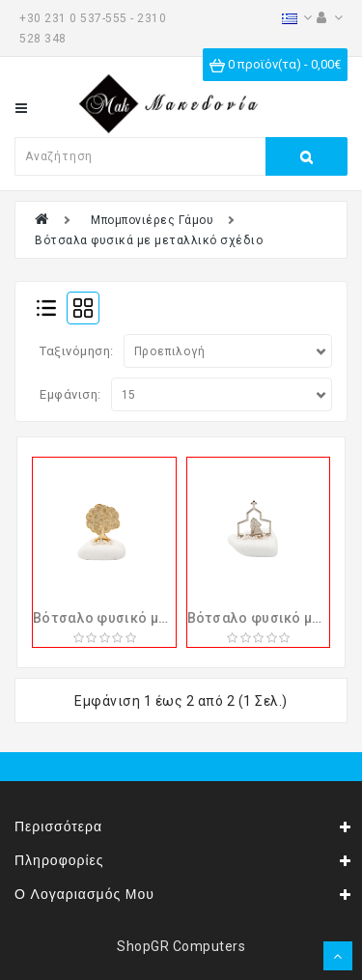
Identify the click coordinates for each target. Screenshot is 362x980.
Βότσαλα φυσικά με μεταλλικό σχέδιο (149, 240)
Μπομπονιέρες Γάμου (152, 220)
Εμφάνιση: (70, 394)
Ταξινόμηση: (77, 351)
